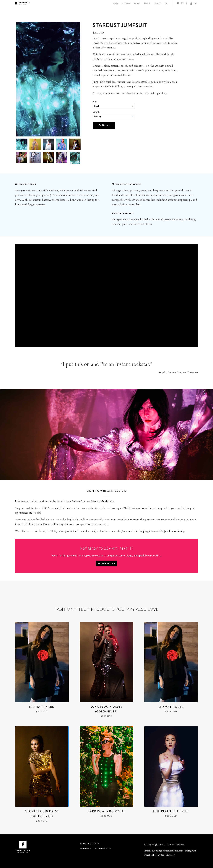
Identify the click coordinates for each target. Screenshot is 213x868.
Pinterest (171, 855)
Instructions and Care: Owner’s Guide (95, 849)
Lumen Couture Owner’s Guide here (93, 501)
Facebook (149, 855)
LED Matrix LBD (42, 707)
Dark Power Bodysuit (106, 811)
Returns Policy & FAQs (89, 843)
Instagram (191, 851)
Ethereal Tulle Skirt (171, 811)
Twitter (160, 855)
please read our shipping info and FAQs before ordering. (153, 531)
